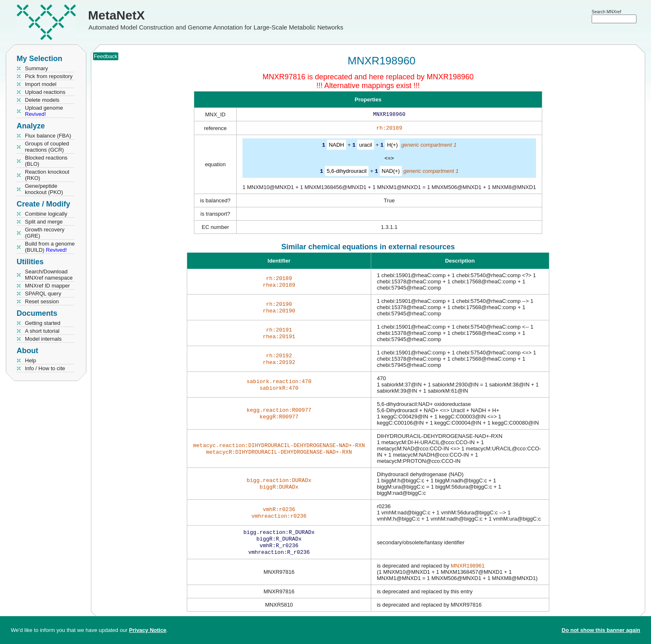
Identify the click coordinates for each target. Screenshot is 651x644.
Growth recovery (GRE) (45, 233)
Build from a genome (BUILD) (50, 247)
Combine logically (46, 214)
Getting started (43, 323)
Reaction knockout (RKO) (47, 175)
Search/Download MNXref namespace (49, 275)
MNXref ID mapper (47, 286)
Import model (41, 84)
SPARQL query (43, 294)
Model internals (43, 339)
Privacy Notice (148, 630)
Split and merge (44, 222)
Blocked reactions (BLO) (46, 161)
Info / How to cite (45, 368)
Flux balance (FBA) (48, 136)
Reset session (42, 301)
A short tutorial (42, 331)
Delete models (42, 100)
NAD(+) (391, 172)
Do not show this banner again (601, 630)
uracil (366, 146)
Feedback (106, 56)
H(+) (392, 146)
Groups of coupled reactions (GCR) (47, 147)
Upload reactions (45, 92)
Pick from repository (49, 76)
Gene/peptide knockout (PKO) (44, 189)
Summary (37, 68)
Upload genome (44, 111)
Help (31, 360)
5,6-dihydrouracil (347, 172)
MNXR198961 (468, 570)
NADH (337, 146)
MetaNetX (116, 15)
